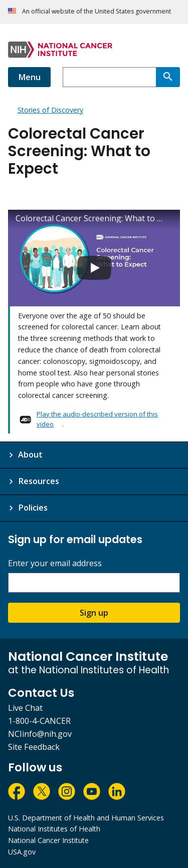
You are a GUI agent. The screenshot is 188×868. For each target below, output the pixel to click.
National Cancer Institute (48, 840)
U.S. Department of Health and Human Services (86, 818)
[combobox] (109, 77)
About (30, 455)
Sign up (94, 613)
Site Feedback (34, 747)
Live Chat (25, 708)
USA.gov (22, 852)
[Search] (168, 77)
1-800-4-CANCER (39, 721)
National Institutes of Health (54, 829)
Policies (33, 508)
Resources (39, 481)
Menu (29, 77)
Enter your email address (55, 563)
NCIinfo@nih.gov (40, 734)
